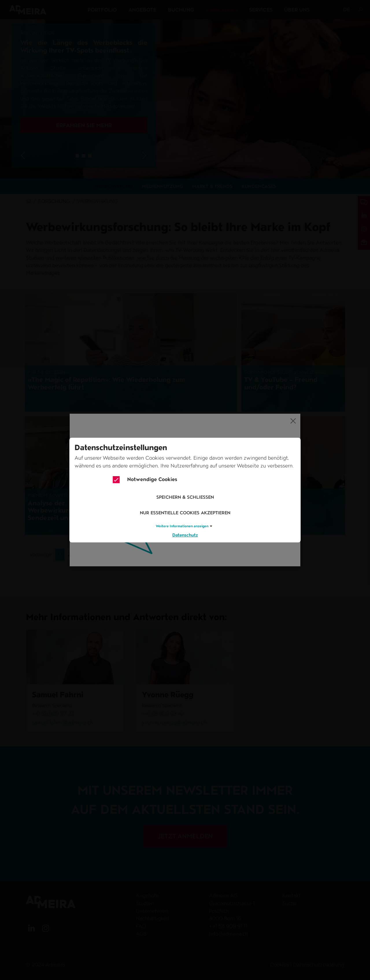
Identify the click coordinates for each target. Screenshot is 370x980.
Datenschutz (185, 535)
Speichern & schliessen (185, 497)
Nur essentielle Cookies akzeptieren (185, 513)
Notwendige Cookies (145, 480)
